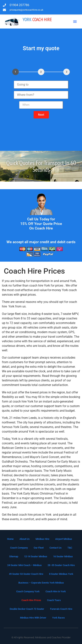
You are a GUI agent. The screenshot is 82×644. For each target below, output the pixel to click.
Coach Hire (37, 19)
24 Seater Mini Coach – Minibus (24, 565)
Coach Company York (28, 591)
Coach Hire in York (56, 591)
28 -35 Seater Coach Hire (61, 565)
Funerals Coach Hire (61, 609)
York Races (58, 618)
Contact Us (56, 548)
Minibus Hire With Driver (33, 618)
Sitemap (14, 556)
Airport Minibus (64, 539)
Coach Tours (54, 600)
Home (10, 539)
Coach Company (19, 548)
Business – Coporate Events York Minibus (41, 583)
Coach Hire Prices (31, 600)
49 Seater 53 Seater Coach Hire (26, 574)
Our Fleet (39, 548)
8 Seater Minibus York (61, 574)
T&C (70, 548)
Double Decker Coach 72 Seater (27, 609)
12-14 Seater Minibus (36, 556)
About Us (25, 539)
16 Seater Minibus (63, 556)
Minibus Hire (42, 539)
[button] (75, 21)
